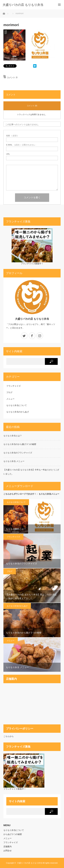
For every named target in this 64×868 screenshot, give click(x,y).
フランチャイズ (13, 386)
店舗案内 (8, 847)
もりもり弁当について (17, 405)
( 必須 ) (12, 136)
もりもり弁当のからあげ (18, 412)
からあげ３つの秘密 (13, 834)
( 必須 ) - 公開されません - (21, 145)
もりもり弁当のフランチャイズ (18, 453)
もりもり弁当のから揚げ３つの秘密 (20, 444)
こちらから (9, 736)
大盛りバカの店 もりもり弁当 (32, 319)
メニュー (10, 399)
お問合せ (8, 851)
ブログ (9, 392)
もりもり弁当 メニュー (14, 461)
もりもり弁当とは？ (13, 436)
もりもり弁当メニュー (49, 494)
